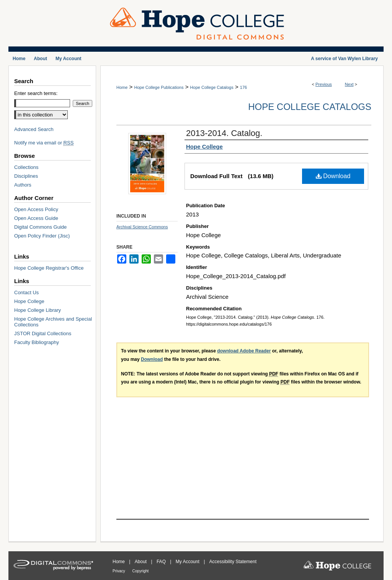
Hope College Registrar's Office (49, 268)
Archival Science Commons (142, 227)
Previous (324, 84)
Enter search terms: (36, 93)
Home (122, 87)
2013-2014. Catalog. (224, 133)
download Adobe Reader (244, 351)
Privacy (119, 571)
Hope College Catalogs (212, 87)
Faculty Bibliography (37, 342)
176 (243, 87)
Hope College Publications (159, 87)
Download (333, 176)
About (141, 562)
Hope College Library (38, 310)
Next (349, 84)
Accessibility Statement (233, 562)
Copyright (141, 571)
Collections (26, 167)
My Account (188, 562)
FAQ (162, 562)
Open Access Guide (36, 218)
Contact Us (26, 292)
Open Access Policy (36, 209)
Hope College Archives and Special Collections (53, 322)
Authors (23, 185)
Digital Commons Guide (40, 227)
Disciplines (26, 176)
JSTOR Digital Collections (43, 333)
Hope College (29, 301)
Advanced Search (34, 129)
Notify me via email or (44, 143)
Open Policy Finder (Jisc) (42, 236)
